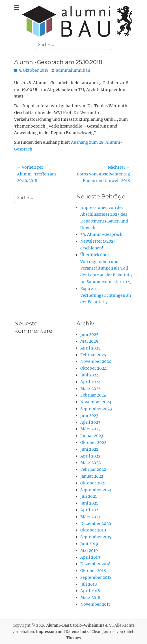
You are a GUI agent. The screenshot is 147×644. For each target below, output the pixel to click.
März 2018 (90, 598)
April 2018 (90, 591)
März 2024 (91, 389)
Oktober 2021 (93, 483)
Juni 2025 (89, 334)
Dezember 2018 (95, 564)
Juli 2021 (88, 496)
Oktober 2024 (93, 368)
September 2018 (96, 577)
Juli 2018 (89, 584)
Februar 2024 (93, 395)
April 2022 (90, 456)
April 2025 (90, 348)
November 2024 (96, 361)
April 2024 (90, 382)
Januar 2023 (92, 436)
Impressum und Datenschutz (62, 632)
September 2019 (96, 537)
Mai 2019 (89, 550)
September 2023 (96, 409)
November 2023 (96, 402)
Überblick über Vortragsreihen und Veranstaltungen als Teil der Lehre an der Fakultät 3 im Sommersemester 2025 (106, 268)
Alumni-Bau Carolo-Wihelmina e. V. (80, 625)
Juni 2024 (89, 375)
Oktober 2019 (93, 530)
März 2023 (90, 429)
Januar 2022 (92, 476)
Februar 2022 (93, 469)
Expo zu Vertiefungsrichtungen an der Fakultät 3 (106, 295)
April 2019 (90, 557)
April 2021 (90, 510)
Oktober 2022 (93, 442)
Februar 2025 (93, 355)
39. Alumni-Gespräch (101, 234)
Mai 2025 (89, 341)
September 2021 (96, 490)
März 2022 (90, 463)
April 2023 (90, 422)
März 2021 (90, 517)
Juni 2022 (89, 449)
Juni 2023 (89, 416)
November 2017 (95, 604)
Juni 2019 (89, 544)
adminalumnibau (73, 70)
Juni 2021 (89, 503)
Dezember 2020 (96, 524)
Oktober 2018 (93, 571)
